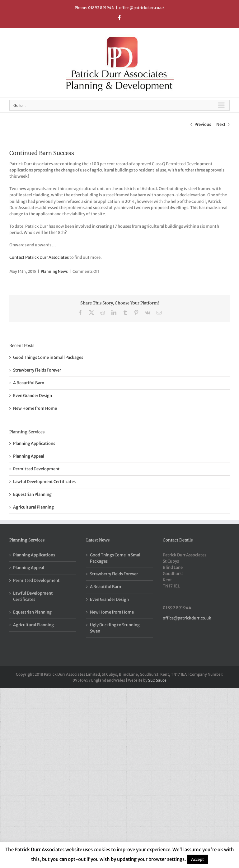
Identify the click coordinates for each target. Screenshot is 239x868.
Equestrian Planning (32, 494)
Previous (203, 124)
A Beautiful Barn (29, 383)
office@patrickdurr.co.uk (142, 8)
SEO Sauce (157, 680)
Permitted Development (36, 469)
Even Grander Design (33, 396)
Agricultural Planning (33, 507)
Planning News (54, 271)
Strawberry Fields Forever (37, 370)
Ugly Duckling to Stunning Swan (115, 628)
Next (221, 124)
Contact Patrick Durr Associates (39, 257)
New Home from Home (35, 408)
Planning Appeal (29, 456)
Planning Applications (34, 443)
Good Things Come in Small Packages (48, 357)
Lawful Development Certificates (44, 482)
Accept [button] (198, 859)
